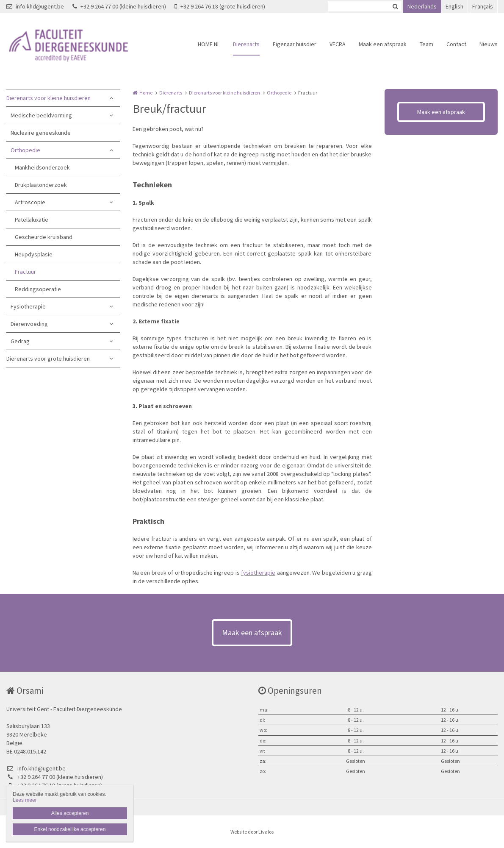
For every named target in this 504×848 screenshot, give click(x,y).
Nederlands (422, 6)
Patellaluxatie (32, 220)
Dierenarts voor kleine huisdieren (48, 98)
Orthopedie (25, 150)
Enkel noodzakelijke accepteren (70, 829)
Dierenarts (246, 44)
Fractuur (25, 272)
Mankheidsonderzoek (42, 167)
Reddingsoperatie (38, 289)
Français (483, 6)
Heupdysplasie (34, 254)
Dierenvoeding (29, 324)
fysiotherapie (258, 573)
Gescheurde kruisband (44, 237)
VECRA (338, 44)
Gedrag (20, 341)
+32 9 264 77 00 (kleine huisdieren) (119, 6)
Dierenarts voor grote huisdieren (48, 359)
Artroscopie (30, 202)
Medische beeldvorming (41, 115)
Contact (456, 44)
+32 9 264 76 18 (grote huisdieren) (220, 6)
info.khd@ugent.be (35, 6)
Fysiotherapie (28, 306)
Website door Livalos (252, 832)
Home (146, 93)
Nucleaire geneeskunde (41, 133)
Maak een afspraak (383, 44)
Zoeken (395, 6)
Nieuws (489, 44)
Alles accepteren (70, 813)
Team (426, 44)
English (454, 6)
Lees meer (25, 800)
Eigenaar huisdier (295, 44)
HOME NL (209, 44)
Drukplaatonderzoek (41, 185)
